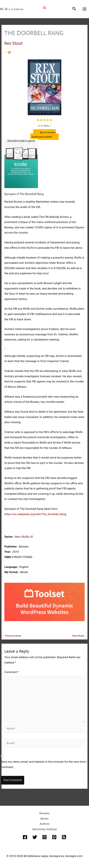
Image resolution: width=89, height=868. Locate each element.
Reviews (44, 813)
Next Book (80, 636)
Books (44, 819)
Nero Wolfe (22, 537)
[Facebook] (25, 837)
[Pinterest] (54, 837)
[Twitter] (35, 837)
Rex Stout (13, 43)
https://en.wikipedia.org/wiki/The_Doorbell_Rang (35, 514)
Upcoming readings (45, 829)
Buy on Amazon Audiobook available (43, 135)
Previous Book (11, 636)
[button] (74, 9)
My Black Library (12, 9)
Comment (12, 672)
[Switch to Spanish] (44, 8)
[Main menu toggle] (85, 9)
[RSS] (64, 837)
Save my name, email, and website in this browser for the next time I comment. (44, 764)
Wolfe (30, 248)
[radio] (38, 120)
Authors (44, 824)
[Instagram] (44, 837)
